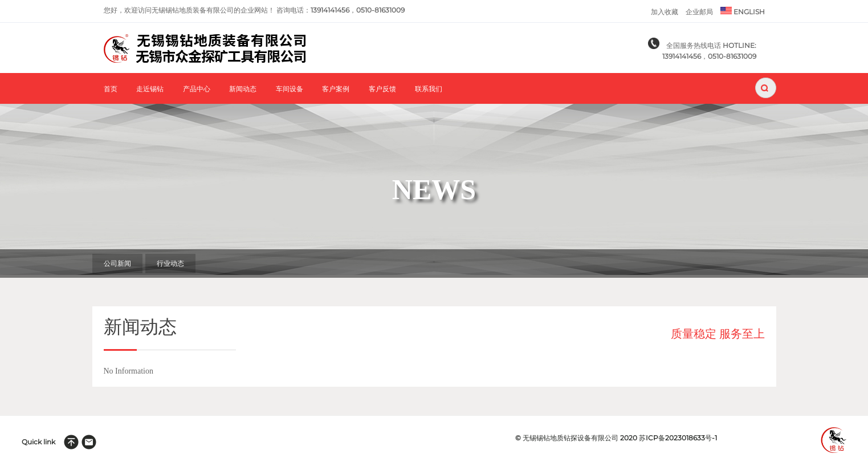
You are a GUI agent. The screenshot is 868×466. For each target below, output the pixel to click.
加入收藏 (665, 12)
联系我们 (429, 89)
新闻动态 (243, 89)
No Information (129, 371)
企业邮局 (699, 12)
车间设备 (290, 89)
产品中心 (197, 89)
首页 (111, 89)
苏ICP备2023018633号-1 (678, 438)
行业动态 (170, 264)
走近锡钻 (150, 89)
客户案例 (336, 89)
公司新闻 (117, 264)
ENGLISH (743, 11)
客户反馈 (382, 89)
